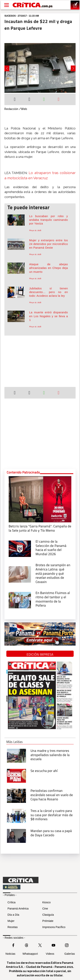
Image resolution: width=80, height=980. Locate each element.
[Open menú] (7, 5)
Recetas (13, 927)
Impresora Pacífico (54, 927)
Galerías (70, 954)
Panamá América (18, 909)
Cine (45, 909)
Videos (50, 954)
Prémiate (48, 921)
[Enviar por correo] (59, 100)
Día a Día (13, 915)
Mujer (11, 921)
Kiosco (46, 902)
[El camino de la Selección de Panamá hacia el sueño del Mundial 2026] (20, 548)
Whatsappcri (30, 954)
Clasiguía (48, 915)
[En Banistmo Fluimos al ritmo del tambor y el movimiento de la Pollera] (20, 600)
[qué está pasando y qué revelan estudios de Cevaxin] (20, 574)
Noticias (10, 954)
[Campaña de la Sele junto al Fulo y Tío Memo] (40, 499)
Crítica (12, 902)
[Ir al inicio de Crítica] (33, 5)
